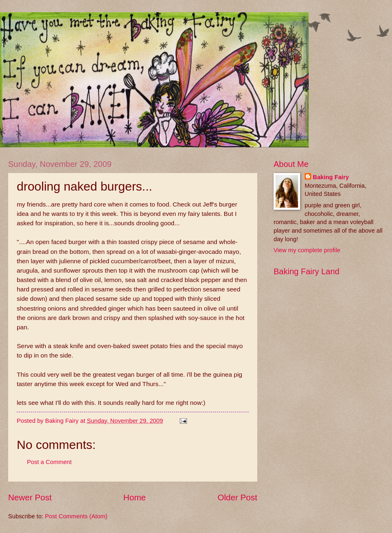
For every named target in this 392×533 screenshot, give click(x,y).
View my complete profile (307, 250)
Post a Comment (49, 462)
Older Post (237, 497)
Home (135, 497)
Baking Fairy (331, 177)
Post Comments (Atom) (76, 516)
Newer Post (30, 497)
